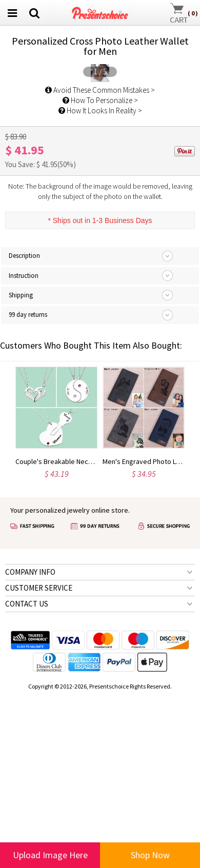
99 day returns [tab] (28, 491)
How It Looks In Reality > (100, 287)
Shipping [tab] (21, 472)
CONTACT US (27, 780)
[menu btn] (12, 13)
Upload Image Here (50, 855)
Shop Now (150, 855)
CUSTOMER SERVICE (39, 764)
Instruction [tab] (24, 452)
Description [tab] (24, 432)
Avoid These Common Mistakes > (100, 267)
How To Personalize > (100, 277)
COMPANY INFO (30, 748)
